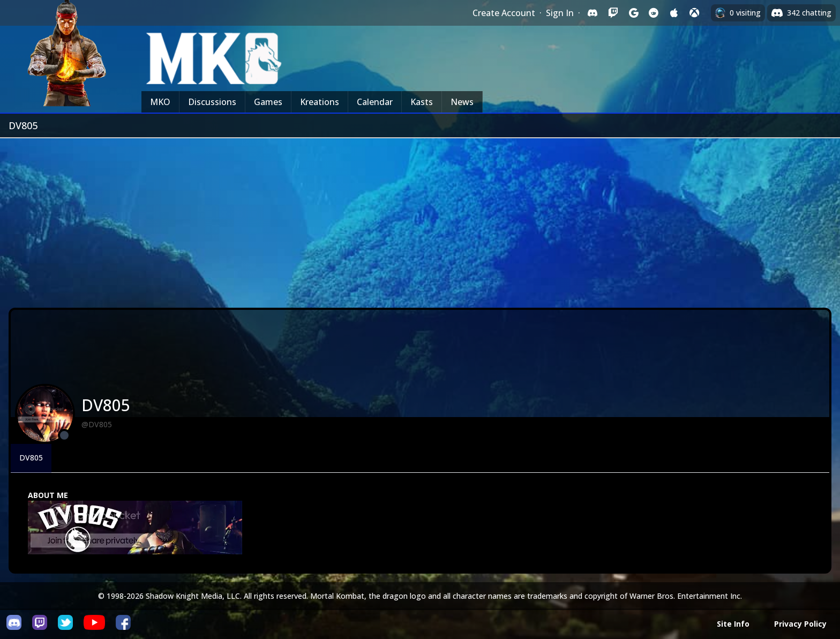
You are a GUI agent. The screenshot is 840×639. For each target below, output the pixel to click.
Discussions (212, 102)
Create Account (504, 13)
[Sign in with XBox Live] (694, 13)
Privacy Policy (800, 624)
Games (268, 102)
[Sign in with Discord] (592, 13)
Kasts (422, 102)
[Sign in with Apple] (674, 13)
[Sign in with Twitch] (613, 13)
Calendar (375, 102)
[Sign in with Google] (633, 13)
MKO (160, 102)
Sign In (560, 13)
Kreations (320, 102)
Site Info (733, 624)
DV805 (31, 458)
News (462, 102)
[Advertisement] (420, 219)
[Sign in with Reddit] (654, 13)
